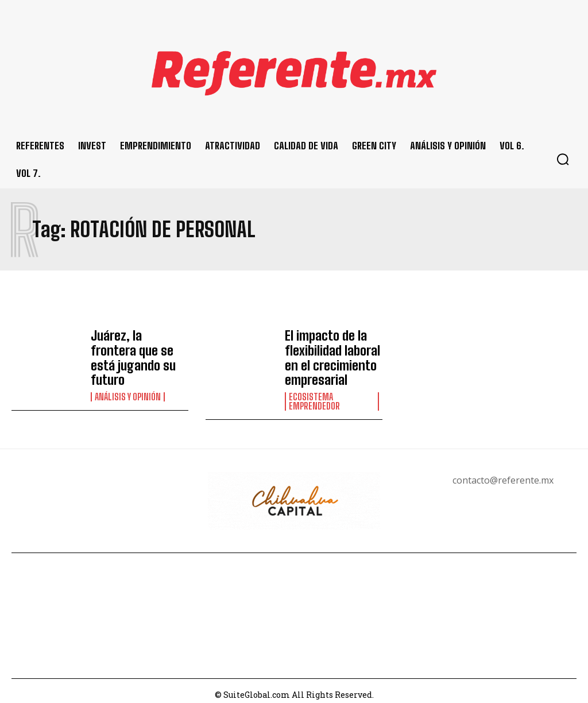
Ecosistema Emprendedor (314, 393)
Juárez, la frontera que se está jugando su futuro (137, 350)
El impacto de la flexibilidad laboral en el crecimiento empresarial (328, 354)
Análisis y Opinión (128, 378)
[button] (563, 159)
